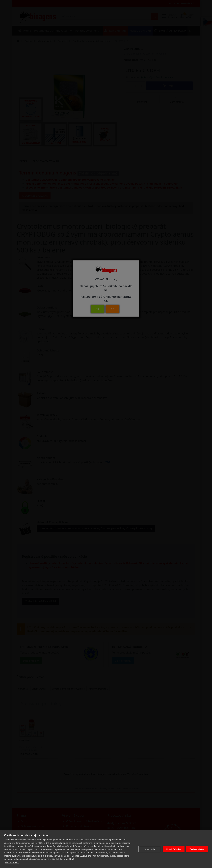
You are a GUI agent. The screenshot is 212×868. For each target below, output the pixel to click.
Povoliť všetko (173, 849)
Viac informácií (12, 862)
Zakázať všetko (197, 849)
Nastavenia (148, 849)
